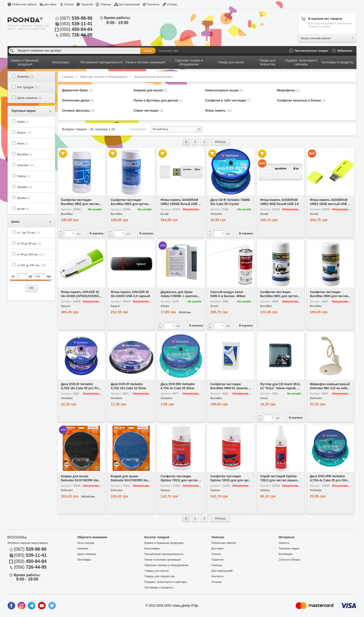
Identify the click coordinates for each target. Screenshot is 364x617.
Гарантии (87, 4)
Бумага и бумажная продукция (164, 543)
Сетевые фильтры (78, 111)
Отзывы (172, 4)
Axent (23, 143)
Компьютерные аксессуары (153, 77)
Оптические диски (78, 100)
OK (31, 288)
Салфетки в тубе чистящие (228, 100)
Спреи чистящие (148, 111)
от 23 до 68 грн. (29, 243)
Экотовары (84, 560)
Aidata (23, 122)
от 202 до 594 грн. (31, 265)
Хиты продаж (86, 543)
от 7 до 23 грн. (28, 233)
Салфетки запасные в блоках (301, 100)
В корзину (97, 233)
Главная (68, 77)
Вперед (220, 142)
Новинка (25, 77)
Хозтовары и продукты (159, 587)
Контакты (153, 4)
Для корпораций (129, 4)
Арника (24, 198)
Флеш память (219, 111)
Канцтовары (152, 548)
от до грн (31, 283)
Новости (284, 543)
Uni (176, 51)
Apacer (24, 133)
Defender (26, 165)
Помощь (106, 4)
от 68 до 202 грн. (31, 254)
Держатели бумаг (77, 90)
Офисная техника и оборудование (104, 77)
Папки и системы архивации (163, 560)
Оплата (69, 4)
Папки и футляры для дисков (158, 100)
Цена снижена (29, 98)
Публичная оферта (24, 4)
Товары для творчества (160, 576)
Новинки (83, 548)
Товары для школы (157, 571)
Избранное (345, 51)
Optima (24, 176)
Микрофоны (288, 90)
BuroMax (25, 154)
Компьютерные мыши (224, 90)
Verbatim (25, 187)
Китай (23, 209)
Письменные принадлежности (164, 554)
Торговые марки (289, 548)
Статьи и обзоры (289, 560)
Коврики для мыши (150, 90)
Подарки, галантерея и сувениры (166, 582)
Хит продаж (27, 87)
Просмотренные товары (311, 51)
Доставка (50, 4)
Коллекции (286, 554)
